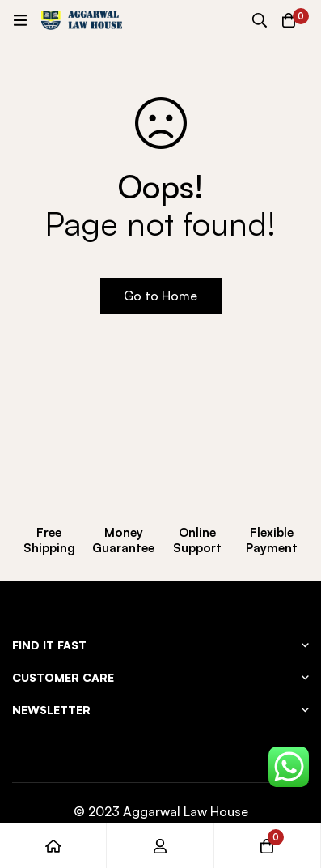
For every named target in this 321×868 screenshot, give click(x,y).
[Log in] (160, 846)
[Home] (53, 846)
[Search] (260, 20)
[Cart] (289, 20)
